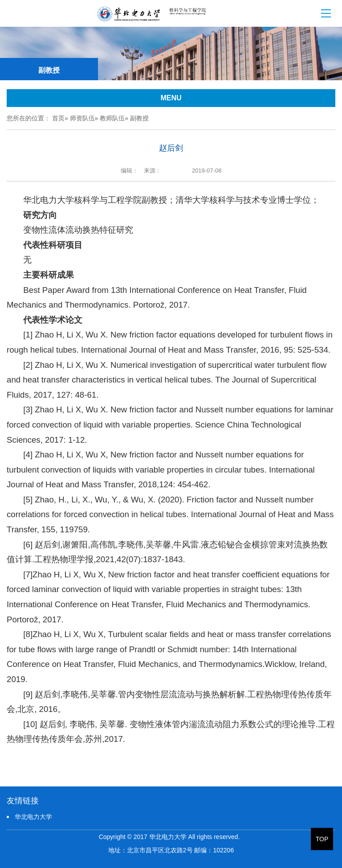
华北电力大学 (33, 817)
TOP (322, 839)
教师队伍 (112, 118)
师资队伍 (82, 118)
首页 (58, 118)
